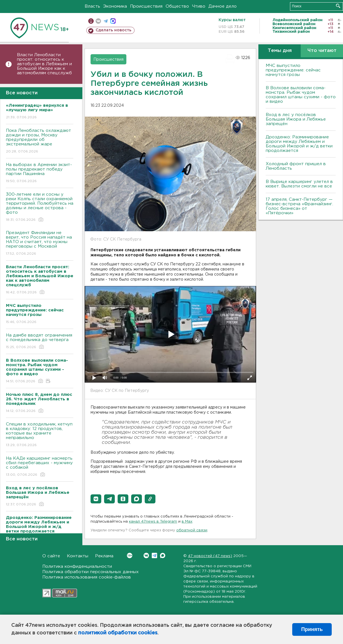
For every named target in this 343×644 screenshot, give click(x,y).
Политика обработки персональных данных (91, 572)
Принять (312, 629)
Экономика (115, 6)
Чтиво (199, 6)
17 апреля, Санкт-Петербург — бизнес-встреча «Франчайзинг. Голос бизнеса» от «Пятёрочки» (299, 206)
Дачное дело (223, 6)
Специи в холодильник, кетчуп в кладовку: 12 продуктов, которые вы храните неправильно (40, 435)
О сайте (51, 556)
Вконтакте (130, 555)
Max (163, 555)
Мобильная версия (91, 21)
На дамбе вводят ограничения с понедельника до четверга (40, 341)
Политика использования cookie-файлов (87, 577)
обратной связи (192, 530)
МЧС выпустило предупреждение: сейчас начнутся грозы (293, 70)
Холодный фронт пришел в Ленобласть (296, 166)
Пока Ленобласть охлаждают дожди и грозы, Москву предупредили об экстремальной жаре (40, 141)
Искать (338, 6)
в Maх (187, 522)
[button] (96, 499)
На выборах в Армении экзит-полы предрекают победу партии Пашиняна (40, 173)
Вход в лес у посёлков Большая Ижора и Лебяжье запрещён (296, 119)
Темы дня (280, 51)
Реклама (104, 556)
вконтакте (98, 21)
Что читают (322, 51)
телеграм (106, 21)
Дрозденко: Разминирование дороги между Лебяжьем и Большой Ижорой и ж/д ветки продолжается (299, 144)
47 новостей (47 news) (210, 556)
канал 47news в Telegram (153, 522)
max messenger (113, 21)
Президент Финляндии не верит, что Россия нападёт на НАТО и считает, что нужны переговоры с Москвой (40, 244)
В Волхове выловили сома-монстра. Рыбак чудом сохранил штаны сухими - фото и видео (301, 95)
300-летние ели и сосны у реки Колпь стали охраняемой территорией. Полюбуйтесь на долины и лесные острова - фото (40, 207)
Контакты (78, 556)
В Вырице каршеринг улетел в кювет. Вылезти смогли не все (299, 184)
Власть (92, 6)
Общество (177, 6)
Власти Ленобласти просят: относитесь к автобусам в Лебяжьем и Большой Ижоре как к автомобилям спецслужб (44, 64)
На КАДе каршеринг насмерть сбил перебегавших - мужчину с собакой (40, 467)
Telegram (154, 555)
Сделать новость (114, 30)
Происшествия (146, 6)
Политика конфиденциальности (77, 566)
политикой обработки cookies (118, 633)
